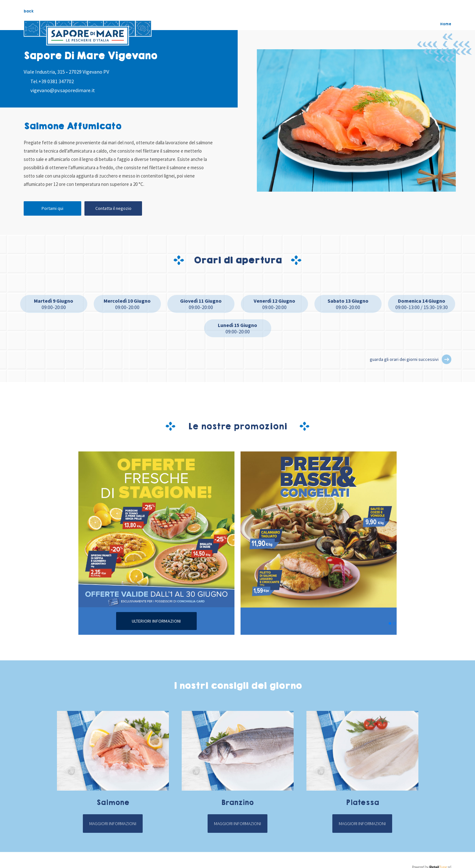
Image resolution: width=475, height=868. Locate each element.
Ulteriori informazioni (156, 621)
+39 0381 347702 (56, 81)
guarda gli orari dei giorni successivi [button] (404, 359)
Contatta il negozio (113, 208)
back (29, 11)
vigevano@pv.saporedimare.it (63, 90)
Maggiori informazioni (113, 824)
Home (446, 24)
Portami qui (52, 208)
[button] (447, 359)
